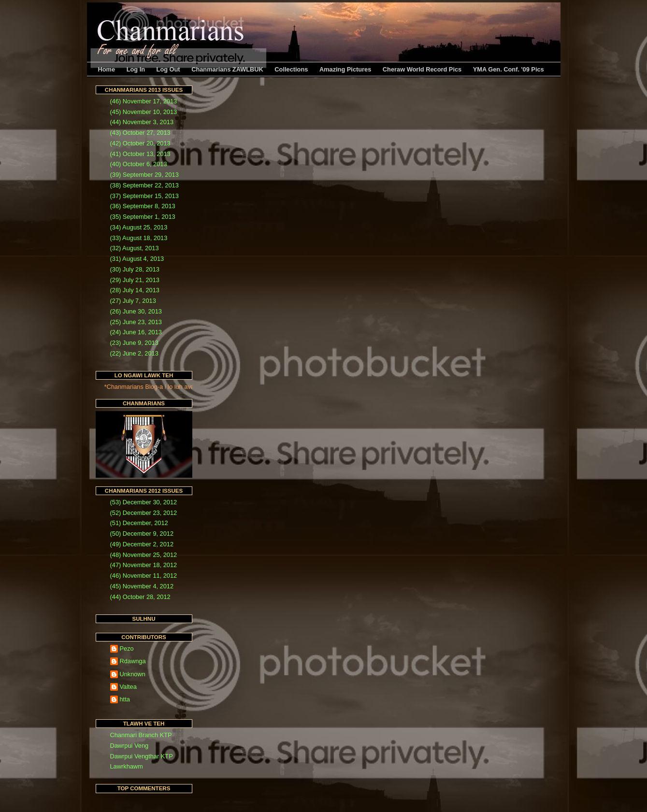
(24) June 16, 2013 (136, 332)
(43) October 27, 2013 (140, 133)
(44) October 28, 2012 (140, 597)
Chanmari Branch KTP (141, 735)
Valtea (128, 687)
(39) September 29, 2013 (144, 175)
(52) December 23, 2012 (144, 513)
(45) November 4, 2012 (142, 586)
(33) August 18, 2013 (139, 238)
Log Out (168, 69)
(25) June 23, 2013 (136, 322)
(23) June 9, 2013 (134, 343)
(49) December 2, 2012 (142, 544)
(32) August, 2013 (135, 248)
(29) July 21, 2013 (135, 280)
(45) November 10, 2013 (144, 112)
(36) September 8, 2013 (143, 206)
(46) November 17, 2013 (144, 101)
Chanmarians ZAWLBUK (227, 69)
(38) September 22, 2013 (144, 185)
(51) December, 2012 (139, 523)
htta (125, 699)
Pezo (127, 648)
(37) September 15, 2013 (144, 196)
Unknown (133, 674)
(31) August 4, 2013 (137, 259)
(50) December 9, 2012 (142, 534)
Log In (136, 69)
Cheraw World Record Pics (422, 69)
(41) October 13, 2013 (140, 154)
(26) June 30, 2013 (136, 311)
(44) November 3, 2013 (142, 122)
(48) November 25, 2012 (144, 555)
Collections (291, 69)
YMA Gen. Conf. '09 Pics (509, 69)
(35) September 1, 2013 (143, 217)
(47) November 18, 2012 (144, 565)
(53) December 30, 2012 (144, 502)
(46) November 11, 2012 (144, 576)
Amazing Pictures (345, 69)
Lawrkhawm (127, 766)
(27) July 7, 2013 (133, 301)
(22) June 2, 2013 (134, 353)
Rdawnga (133, 661)
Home (107, 69)
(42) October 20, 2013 (140, 143)
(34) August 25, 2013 (139, 227)
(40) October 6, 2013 (139, 164)
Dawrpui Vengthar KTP (142, 756)
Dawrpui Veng (129, 746)
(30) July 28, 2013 (135, 269)
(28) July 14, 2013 (135, 290)
